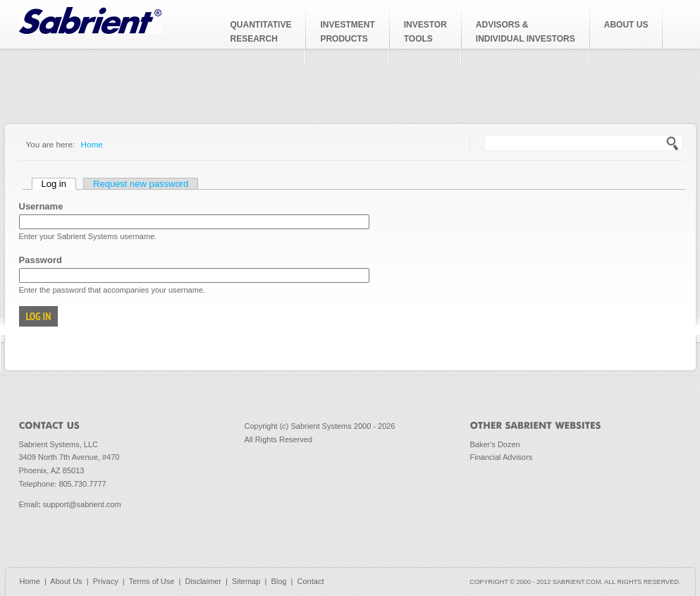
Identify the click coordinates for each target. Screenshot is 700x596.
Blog (278, 581)
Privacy (106, 581)
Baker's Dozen (495, 444)
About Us (66, 581)
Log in (59, 184)
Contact (311, 581)
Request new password (141, 184)
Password (41, 260)
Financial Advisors (502, 457)
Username (41, 206)
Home (92, 144)
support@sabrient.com (82, 504)
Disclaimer (203, 581)
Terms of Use (152, 581)
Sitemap (246, 581)
